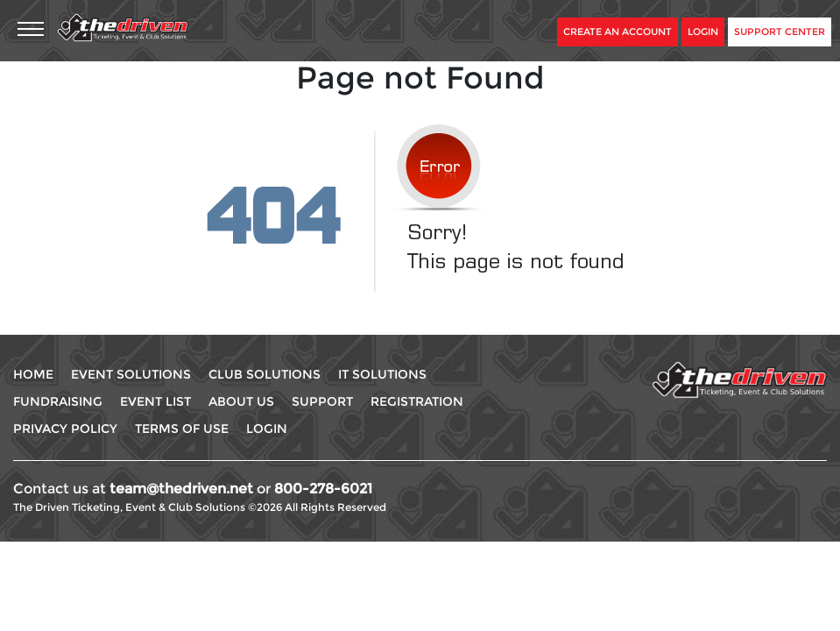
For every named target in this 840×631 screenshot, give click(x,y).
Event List (155, 401)
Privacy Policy (65, 429)
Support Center (780, 32)
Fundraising (58, 401)
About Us (241, 401)
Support (322, 401)
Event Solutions (131, 374)
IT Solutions (382, 374)
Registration (417, 401)
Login (703, 32)
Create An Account (618, 32)
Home (33, 374)
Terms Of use (182, 429)
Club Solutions (265, 374)
